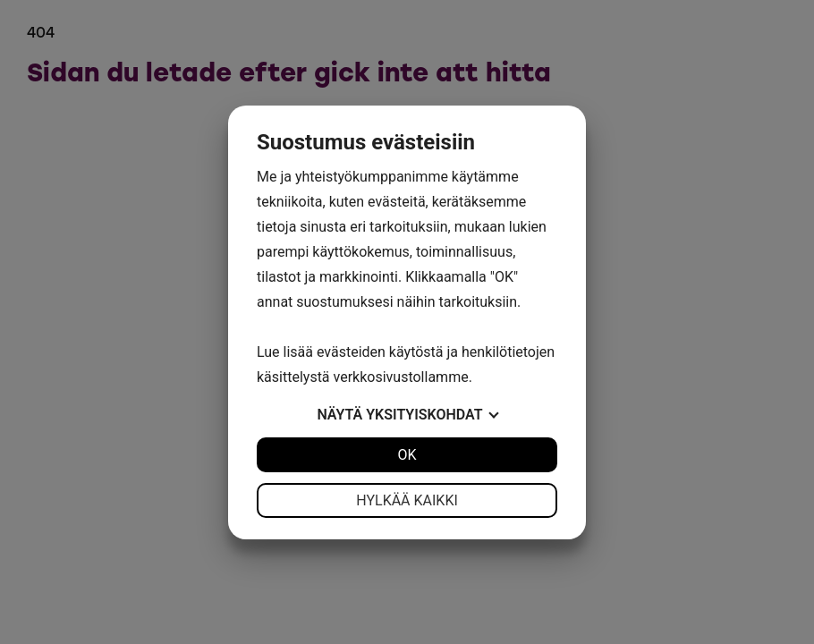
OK (407, 455)
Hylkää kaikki (407, 500)
